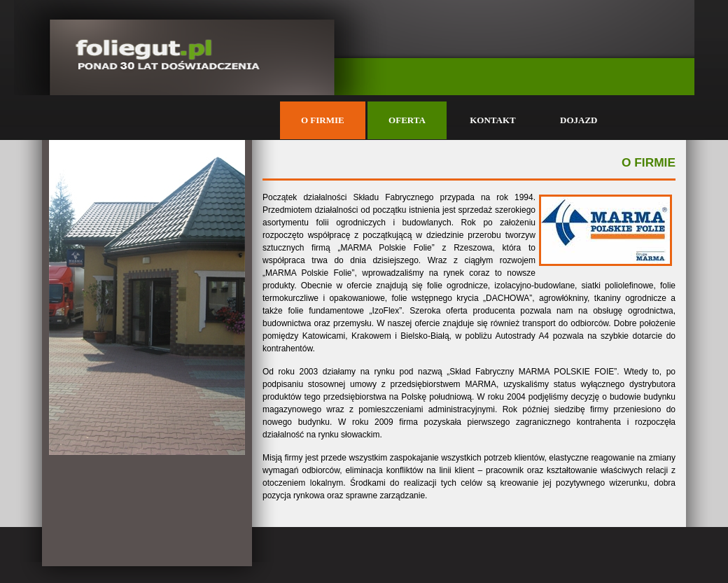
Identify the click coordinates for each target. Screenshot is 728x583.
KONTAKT (493, 120)
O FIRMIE (323, 120)
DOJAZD (579, 120)
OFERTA (407, 120)
